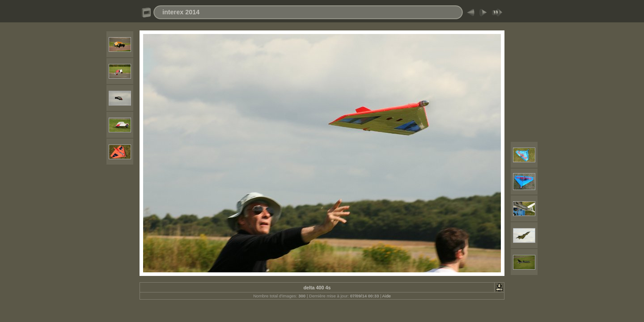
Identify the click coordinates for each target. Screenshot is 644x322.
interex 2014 (181, 12)
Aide (387, 296)
